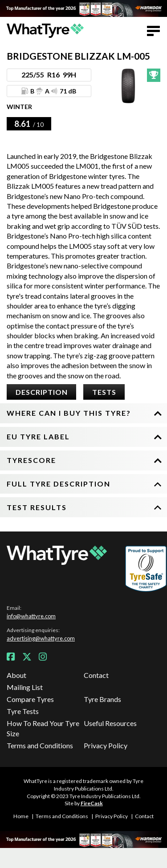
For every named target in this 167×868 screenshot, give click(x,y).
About (16, 675)
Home (21, 816)
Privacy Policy (106, 745)
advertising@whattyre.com (41, 638)
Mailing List (25, 687)
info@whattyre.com (31, 616)
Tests (104, 392)
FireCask (92, 803)
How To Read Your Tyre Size (43, 728)
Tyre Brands (102, 699)
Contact (96, 675)
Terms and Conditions (40, 745)
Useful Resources (110, 723)
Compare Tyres (30, 699)
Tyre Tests (23, 711)
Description (42, 392)
